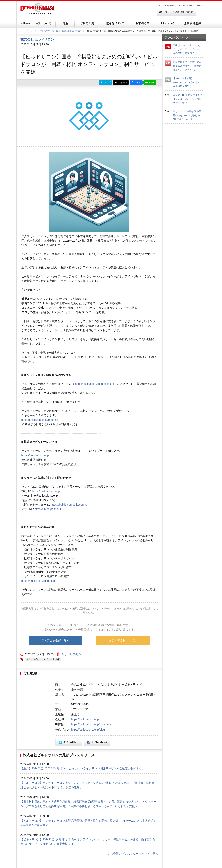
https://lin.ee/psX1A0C (48, 509)
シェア (136, 82)
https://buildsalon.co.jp (35, 455)
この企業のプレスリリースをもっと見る (133, 854)
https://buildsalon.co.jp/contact (69, 505)
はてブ (106, 82)
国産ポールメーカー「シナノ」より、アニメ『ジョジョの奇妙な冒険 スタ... (187, 49)
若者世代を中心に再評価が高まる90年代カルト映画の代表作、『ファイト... (187, 66)
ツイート (121, 82)
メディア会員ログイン (123, 640)
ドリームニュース (28, 31)
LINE (150, 82)
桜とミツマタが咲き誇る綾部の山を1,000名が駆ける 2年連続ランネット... (188, 115)
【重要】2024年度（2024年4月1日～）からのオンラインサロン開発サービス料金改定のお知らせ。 (83, 768)
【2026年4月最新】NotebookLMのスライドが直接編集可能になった (186, 82)
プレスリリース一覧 (49, 31)
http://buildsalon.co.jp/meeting (40, 420)
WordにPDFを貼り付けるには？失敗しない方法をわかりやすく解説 (187, 99)
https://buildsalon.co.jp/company (91, 724)
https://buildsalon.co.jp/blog (38, 581)
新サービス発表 (71, 654)
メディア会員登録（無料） (55, 640)
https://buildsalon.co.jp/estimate (94, 384)
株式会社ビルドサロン (72, 31)
